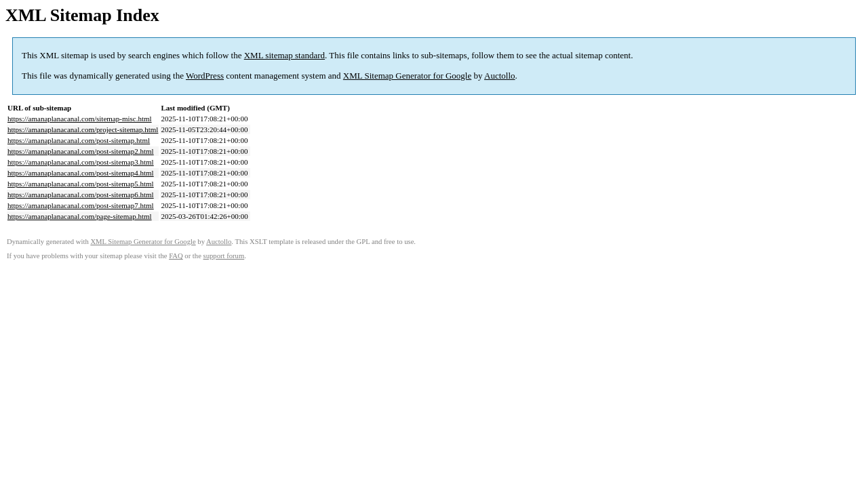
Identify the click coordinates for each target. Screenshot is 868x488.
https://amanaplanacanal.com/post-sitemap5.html (81, 184)
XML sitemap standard (284, 55)
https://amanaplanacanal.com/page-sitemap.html (80, 216)
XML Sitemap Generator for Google (407, 76)
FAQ (176, 256)
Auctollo (500, 76)
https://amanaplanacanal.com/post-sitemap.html (79, 140)
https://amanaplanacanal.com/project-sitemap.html (83, 129)
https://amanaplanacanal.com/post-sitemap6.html (81, 195)
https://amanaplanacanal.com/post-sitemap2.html (81, 151)
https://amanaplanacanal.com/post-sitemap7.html (81, 205)
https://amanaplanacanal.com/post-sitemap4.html (81, 173)
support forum (224, 256)
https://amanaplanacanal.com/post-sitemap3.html (81, 162)
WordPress (205, 76)
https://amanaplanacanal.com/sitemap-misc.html (80, 119)
